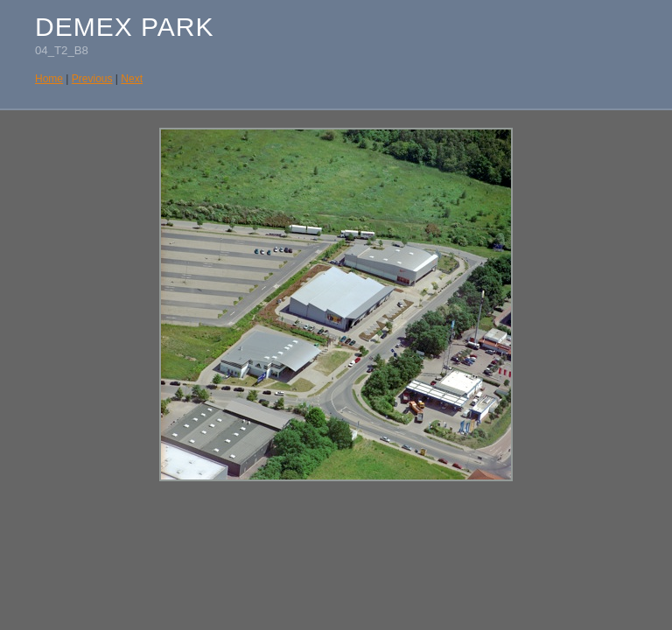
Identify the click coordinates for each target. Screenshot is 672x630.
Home (49, 79)
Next (132, 79)
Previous (92, 79)
